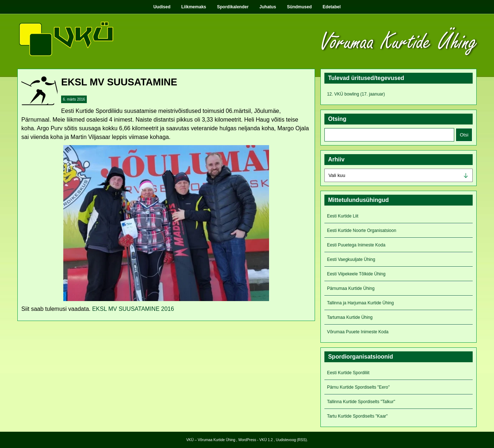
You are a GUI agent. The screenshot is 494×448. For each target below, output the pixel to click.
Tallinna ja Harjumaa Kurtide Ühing (360, 303)
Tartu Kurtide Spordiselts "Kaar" (357, 416)
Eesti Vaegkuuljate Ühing (351, 259)
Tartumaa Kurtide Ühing (350, 317)
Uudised (162, 7)
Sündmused (299, 7)
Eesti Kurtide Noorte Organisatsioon (361, 231)
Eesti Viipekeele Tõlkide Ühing (356, 274)
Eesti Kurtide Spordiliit (348, 373)
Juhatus (268, 7)
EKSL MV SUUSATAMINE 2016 (133, 309)
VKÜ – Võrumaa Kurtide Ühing (211, 440)
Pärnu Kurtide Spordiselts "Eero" (358, 387)
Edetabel (332, 7)
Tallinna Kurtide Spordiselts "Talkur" (361, 402)
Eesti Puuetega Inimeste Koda (356, 245)
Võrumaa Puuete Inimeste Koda (358, 332)
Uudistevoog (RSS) (291, 440)
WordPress (247, 440)
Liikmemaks (194, 7)
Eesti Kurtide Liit (343, 216)
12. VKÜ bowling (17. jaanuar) (356, 94)
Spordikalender (233, 7)
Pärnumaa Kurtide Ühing (351, 288)
